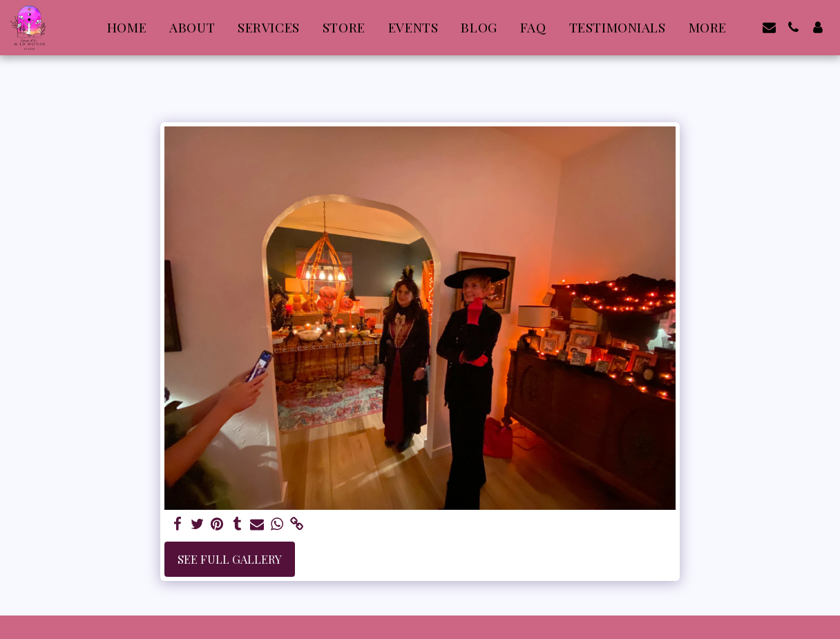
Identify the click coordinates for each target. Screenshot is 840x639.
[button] (769, 27)
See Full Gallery (230, 559)
